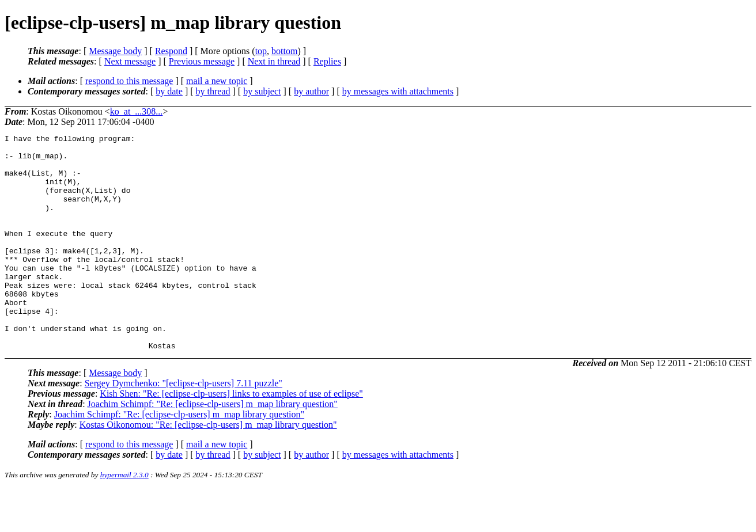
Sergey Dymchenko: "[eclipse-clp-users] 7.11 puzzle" (184, 426)
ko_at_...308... (137, 111)
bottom (284, 51)
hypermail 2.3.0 (124, 518)
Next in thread (274, 61)
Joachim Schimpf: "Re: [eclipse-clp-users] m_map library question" (213, 447)
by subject (262, 91)
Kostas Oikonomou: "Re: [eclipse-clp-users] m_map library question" (208, 468)
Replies (327, 61)
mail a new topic (217, 81)
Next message (130, 61)
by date (169, 91)
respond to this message (129, 81)
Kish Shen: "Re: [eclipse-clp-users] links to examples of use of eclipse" (231, 437)
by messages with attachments (398, 91)
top (261, 51)
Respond (171, 51)
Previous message (202, 61)
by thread (213, 91)
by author (311, 91)
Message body (115, 51)
